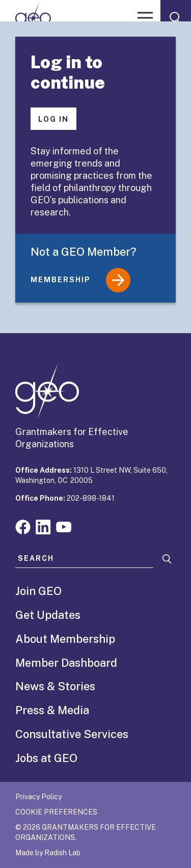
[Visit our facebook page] (23, 526)
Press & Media (52, 710)
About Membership (65, 639)
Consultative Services (72, 734)
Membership (80, 280)
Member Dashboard (66, 663)
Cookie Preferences (56, 812)
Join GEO (38, 591)
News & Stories (55, 686)
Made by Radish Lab (48, 853)
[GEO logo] (33, 18)
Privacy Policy (38, 797)
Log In (53, 119)
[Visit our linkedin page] (43, 526)
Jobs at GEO (46, 758)
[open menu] (145, 18)
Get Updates (48, 615)
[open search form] (176, 18)
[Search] (167, 559)
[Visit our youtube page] (64, 526)
